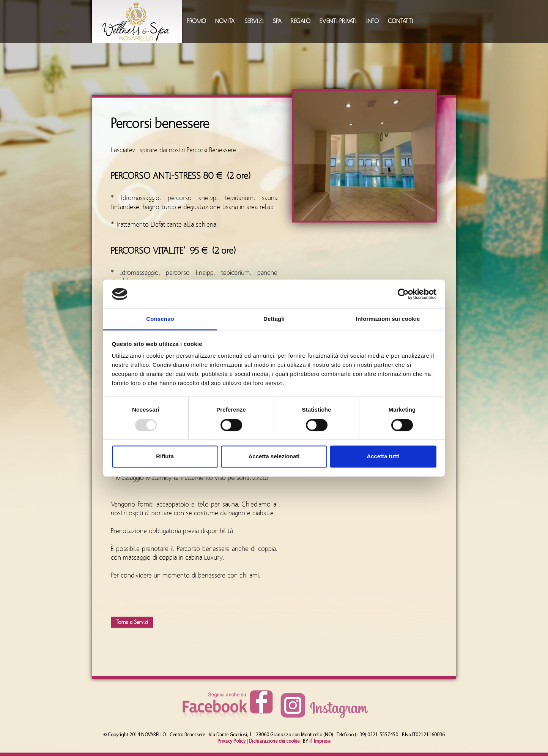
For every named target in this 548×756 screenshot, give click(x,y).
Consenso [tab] (160, 319)
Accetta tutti (383, 457)
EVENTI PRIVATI (338, 21)
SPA (277, 21)
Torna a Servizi (132, 622)
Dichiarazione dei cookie (274, 741)
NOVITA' (225, 21)
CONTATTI (401, 21)
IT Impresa (320, 741)
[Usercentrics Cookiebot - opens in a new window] (403, 294)
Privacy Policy (231, 741)
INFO (372, 21)
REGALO (301, 21)
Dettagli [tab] (274, 319)
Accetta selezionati (274, 457)
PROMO (196, 21)
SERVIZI (254, 21)
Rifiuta (165, 457)
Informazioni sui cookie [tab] (388, 319)
